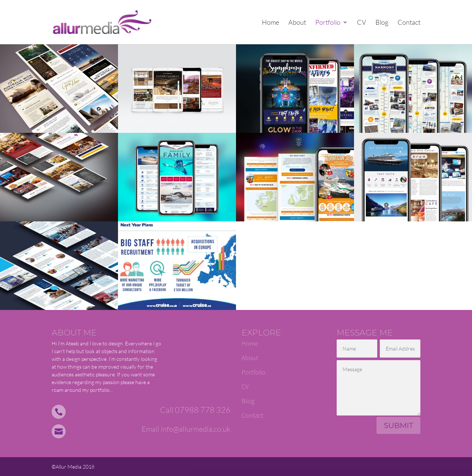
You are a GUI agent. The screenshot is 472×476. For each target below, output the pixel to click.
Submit (398, 425)
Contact (409, 23)
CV (362, 23)
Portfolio (328, 23)
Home (270, 23)
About (297, 23)
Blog (382, 23)
